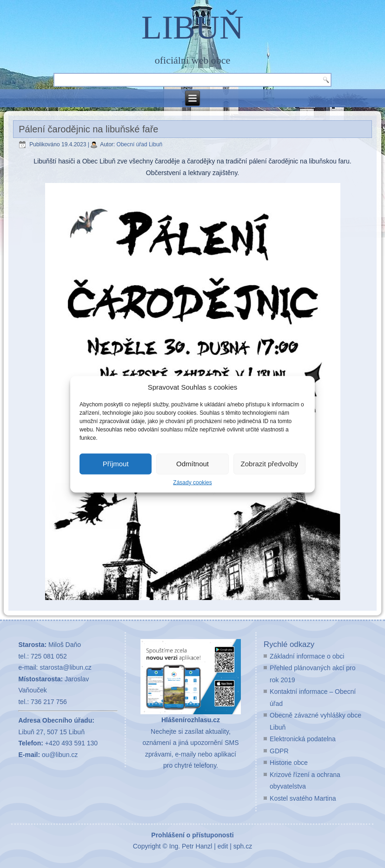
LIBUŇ (192, 27)
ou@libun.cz (60, 755)
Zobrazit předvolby (269, 464)
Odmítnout (192, 464)
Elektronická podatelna (303, 739)
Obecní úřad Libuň (140, 144)
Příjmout (116, 464)
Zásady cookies (192, 482)
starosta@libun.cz (65, 667)
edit (223, 846)
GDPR (279, 751)
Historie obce (289, 763)
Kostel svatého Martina (303, 798)
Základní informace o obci (307, 656)
